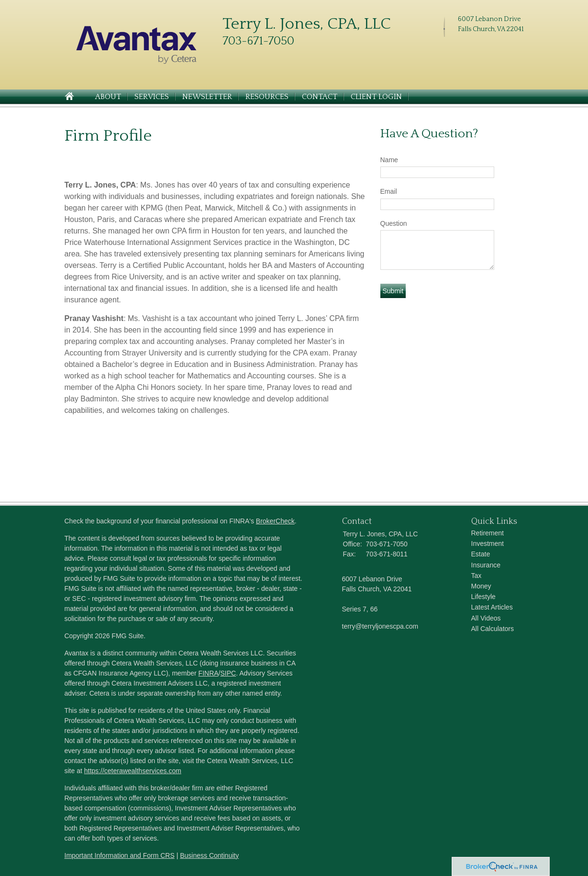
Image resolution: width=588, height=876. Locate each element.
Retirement (488, 533)
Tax (477, 576)
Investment (488, 543)
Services (152, 97)
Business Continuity (209, 855)
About (108, 97)
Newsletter (207, 97)
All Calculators (493, 629)
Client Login (376, 97)
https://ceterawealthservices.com (133, 771)
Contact (320, 97)
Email (389, 191)
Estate (481, 554)
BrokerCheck (275, 521)
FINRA (209, 673)
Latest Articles (492, 607)
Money (481, 586)
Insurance (486, 565)
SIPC (228, 673)
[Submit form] (393, 291)
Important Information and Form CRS (120, 855)
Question (394, 223)
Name (389, 160)
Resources (267, 97)
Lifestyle (483, 597)
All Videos (486, 618)
